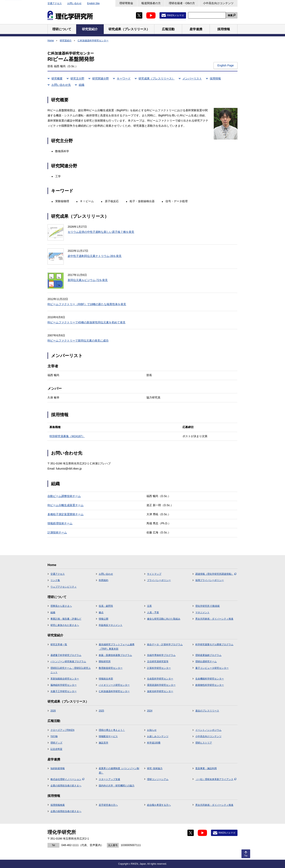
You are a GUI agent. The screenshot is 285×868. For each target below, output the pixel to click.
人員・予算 (153, 612)
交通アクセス (55, 3)
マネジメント (202, 612)
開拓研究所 (105, 661)
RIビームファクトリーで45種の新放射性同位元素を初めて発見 (86, 322)
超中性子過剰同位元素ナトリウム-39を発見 (95, 256)
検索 (230, 15)
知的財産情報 (58, 768)
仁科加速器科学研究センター (93, 41)
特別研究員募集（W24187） (67, 436)
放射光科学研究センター (160, 691)
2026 (53, 711)
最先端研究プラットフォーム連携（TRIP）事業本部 (117, 647)
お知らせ (152, 730)
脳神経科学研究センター (64, 685)
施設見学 (104, 743)
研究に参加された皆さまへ (65, 625)
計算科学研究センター (159, 668)
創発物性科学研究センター (210, 685)
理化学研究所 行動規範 (208, 606)
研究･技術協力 (155, 768)
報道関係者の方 (151, 3)
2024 (150, 711)
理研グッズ (56, 743)
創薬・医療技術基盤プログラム (115, 655)
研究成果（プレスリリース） (157, 78)
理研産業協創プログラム (208, 655)
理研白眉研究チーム (206, 661)
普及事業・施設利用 (206, 768)
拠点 (101, 612)
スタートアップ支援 (109, 779)
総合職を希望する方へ (159, 805)
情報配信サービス (108, 736)
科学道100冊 (154, 743)
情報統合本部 (106, 679)
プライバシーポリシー (159, 580)
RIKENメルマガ (175, 15)
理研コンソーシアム (158, 779)
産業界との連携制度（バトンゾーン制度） (119, 771)
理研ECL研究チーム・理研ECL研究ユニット (71, 670)
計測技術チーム (57, 532)
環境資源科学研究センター (161, 685)
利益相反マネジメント (111, 625)
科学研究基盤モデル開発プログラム (214, 644)
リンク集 (55, 580)
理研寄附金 (126, 3)
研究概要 (57, 78)
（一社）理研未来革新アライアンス (216, 779)
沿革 (149, 606)
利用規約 (104, 580)
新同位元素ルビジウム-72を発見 (88, 280)
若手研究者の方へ (108, 805)
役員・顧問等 (106, 606)
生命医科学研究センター (160, 679)
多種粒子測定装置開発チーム (66, 514)
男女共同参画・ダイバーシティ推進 (214, 619)
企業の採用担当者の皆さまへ (66, 786)
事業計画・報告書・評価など (66, 619)
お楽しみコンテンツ (158, 736)
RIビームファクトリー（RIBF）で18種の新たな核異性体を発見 (87, 304)
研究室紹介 (66, 41)
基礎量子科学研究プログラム (66, 655)
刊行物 (54, 736)
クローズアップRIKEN (62, 730)
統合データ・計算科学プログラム (165, 644)
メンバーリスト (192, 78)
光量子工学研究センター (64, 691)
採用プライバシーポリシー (210, 580)
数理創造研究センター (111, 668)
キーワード (124, 78)
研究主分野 (77, 78)
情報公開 (104, 619)
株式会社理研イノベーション (67, 779)
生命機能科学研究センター (210, 679)
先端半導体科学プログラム (161, 655)
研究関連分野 (101, 78)
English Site (93, 3)
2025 (101, 711)
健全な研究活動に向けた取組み (164, 619)
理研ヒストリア (204, 743)
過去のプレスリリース (207, 711)
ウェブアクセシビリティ (64, 587)
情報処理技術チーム (60, 523)
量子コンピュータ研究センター (212, 668)
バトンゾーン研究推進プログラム (68, 661)
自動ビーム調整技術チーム (64, 496)
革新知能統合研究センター (65, 679)
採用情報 (215, 78)
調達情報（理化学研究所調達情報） (216, 574)
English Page (226, 65)
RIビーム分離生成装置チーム (66, 505)
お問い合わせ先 (61, 85)
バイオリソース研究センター (114, 685)
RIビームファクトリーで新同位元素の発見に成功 (78, 341)
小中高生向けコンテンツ (218, 3)
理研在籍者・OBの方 (182, 3)
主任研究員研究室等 (158, 661)
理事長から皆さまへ (61, 606)
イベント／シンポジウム (208, 730)
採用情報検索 (58, 805)
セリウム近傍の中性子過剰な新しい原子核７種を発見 (101, 232)
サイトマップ (154, 574)
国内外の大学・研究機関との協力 (117, 786)
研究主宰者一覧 (59, 644)
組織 (82, 85)
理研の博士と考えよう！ (112, 730)
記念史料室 (56, 749)
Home (51, 41)
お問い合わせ (74, 3)
